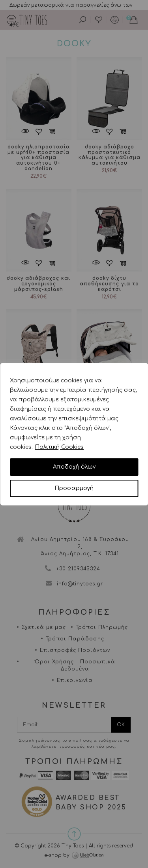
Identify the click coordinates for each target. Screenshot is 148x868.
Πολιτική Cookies (59, 447)
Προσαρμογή (74, 488)
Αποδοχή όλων (74, 467)
